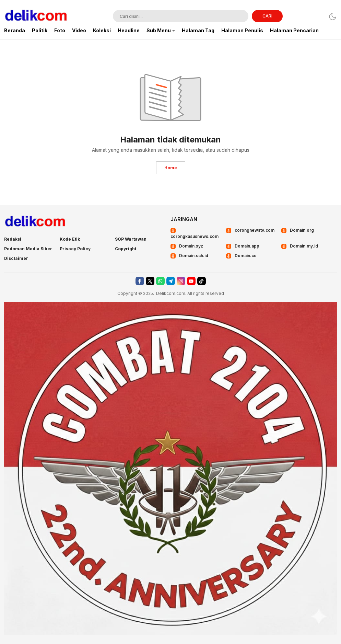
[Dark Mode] (333, 17)
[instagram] (181, 281)
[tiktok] (202, 281)
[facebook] (140, 281)
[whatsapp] (160, 281)
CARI (267, 16)
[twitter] (150, 281)
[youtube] (191, 281)
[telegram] (171, 281)
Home (171, 168)
